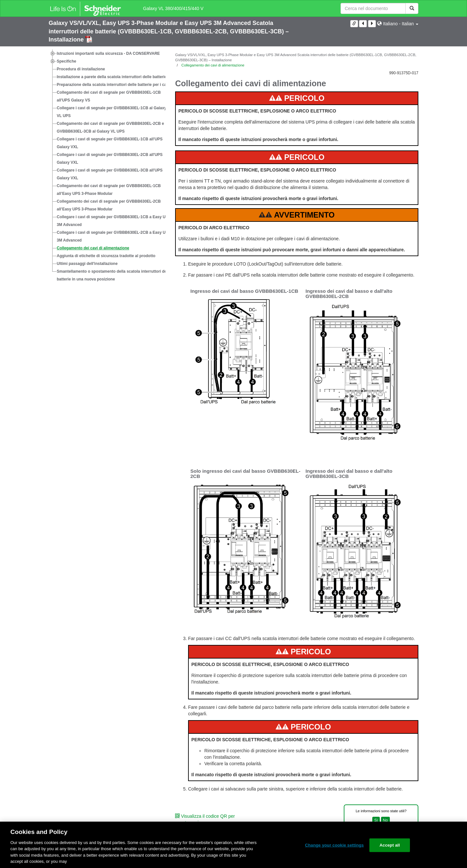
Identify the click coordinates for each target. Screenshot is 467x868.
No (385, 820)
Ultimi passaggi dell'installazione (87, 264)
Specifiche (66, 61)
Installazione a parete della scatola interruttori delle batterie (112, 77)
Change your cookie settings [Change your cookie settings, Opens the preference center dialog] (334, 845)
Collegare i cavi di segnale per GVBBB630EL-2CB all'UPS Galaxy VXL (110, 159)
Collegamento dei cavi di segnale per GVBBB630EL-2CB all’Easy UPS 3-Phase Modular (109, 205)
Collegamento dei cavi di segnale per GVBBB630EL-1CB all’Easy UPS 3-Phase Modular (109, 190)
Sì (376, 820)
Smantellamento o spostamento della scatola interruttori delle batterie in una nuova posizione (114, 275)
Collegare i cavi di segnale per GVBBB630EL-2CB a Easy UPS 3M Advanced (114, 236)
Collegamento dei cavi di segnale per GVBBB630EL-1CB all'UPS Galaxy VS (109, 96)
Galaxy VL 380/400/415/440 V (173, 8)
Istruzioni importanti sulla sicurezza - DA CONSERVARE (108, 54)
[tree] (107, 166)
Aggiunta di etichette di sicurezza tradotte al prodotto (106, 256)
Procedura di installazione (81, 69)
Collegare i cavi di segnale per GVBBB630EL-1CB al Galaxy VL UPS (112, 112)
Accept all (390, 845)
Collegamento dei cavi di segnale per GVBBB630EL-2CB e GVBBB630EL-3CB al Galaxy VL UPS (110, 127)
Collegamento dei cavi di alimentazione (93, 248)
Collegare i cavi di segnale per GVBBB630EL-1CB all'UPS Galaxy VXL (110, 143)
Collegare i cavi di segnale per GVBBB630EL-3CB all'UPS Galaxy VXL (110, 174)
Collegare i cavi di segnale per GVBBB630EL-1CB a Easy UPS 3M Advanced (114, 221)
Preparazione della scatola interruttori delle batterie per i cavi (113, 85)
